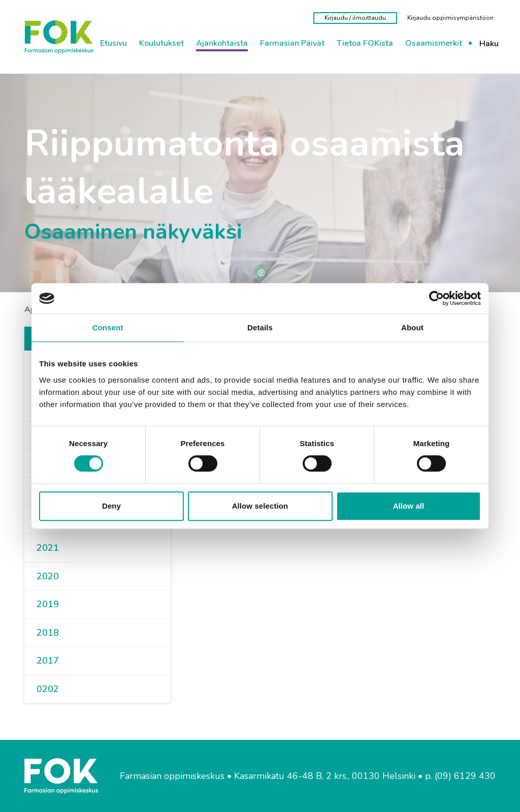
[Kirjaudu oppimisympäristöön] (450, 18)
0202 (48, 689)
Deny (111, 506)
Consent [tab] (108, 327)
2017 (48, 661)
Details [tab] (260, 327)
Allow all (409, 506)
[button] (63, 548)
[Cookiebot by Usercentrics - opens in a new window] (436, 298)
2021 (48, 548)
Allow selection (260, 506)
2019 (48, 604)
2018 (48, 633)
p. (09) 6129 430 (460, 776)
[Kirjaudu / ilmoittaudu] (355, 18)
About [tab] (412, 327)
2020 (48, 576)
